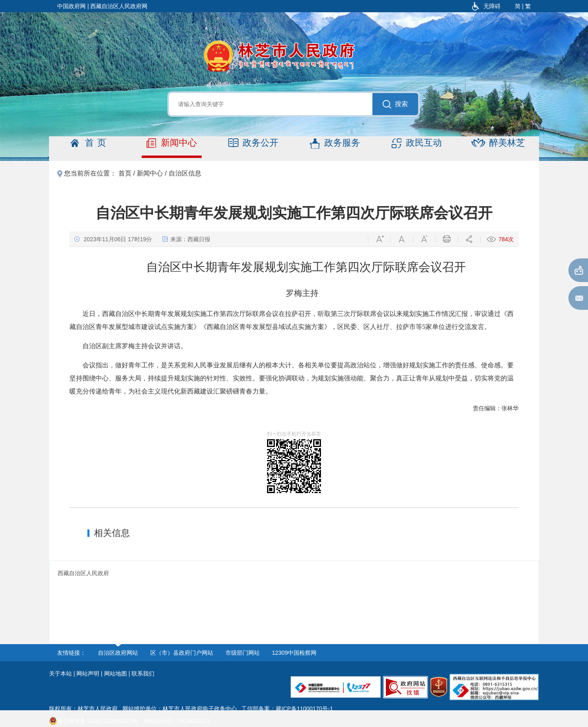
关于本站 (60, 674)
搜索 (395, 104)
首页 (90, 143)
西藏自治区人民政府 (83, 573)
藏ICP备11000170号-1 (304, 709)
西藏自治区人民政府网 (119, 6)
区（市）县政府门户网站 (182, 653)
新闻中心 (172, 143)
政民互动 (417, 143)
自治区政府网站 (118, 653)
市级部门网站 (243, 653)
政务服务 (335, 143)
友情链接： (71, 653)
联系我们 (143, 674)
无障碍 (486, 6)
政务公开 (253, 143)
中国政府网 (71, 6)
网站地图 (116, 674)
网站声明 (88, 674)
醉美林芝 (498, 143)
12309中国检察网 (294, 653)
